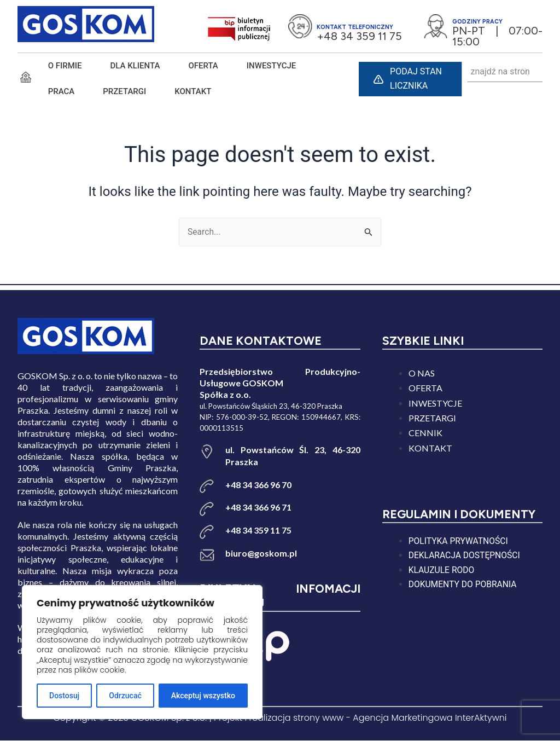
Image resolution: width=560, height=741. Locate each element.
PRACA (62, 91)
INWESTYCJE (271, 66)
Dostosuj (64, 696)
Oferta (203, 66)
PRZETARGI (124, 91)
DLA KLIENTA (135, 66)
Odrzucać (125, 696)
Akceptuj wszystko (203, 696)
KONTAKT (193, 91)
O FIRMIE (65, 66)
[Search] (526, 72)
